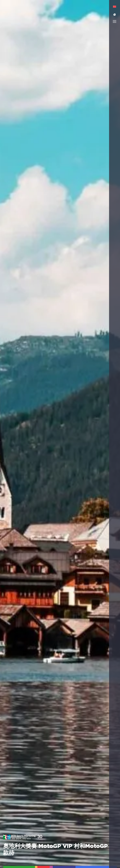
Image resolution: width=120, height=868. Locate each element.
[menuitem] (115, 7)
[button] (115, 14)
